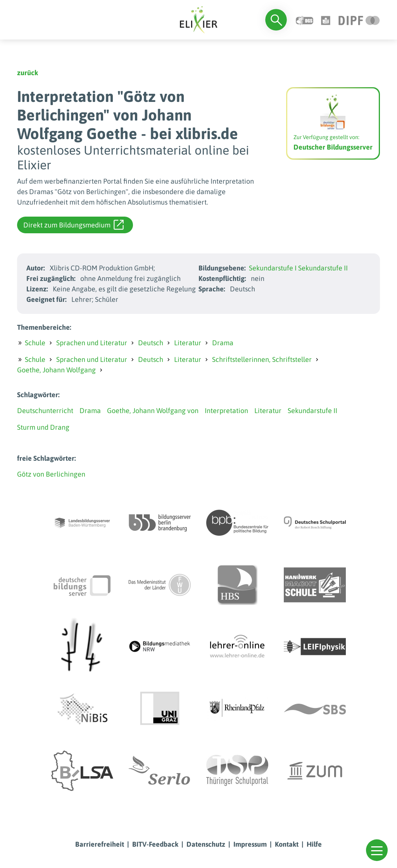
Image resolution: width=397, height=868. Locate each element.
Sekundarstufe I (273, 268)
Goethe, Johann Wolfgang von (153, 411)
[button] (377, 850)
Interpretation (226, 411)
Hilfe (314, 844)
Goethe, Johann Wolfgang (56, 370)
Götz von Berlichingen (51, 474)
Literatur (188, 343)
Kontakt (287, 844)
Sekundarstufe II (323, 268)
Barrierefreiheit (100, 844)
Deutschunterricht (45, 411)
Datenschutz (206, 844)
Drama (223, 343)
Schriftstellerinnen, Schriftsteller (262, 359)
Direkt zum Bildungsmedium (73, 225)
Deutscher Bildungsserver (333, 147)
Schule (35, 343)
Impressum (250, 844)
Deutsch (151, 343)
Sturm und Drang (43, 427)
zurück (28, 73)
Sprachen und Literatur (92, 343)
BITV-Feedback (155, 844)
